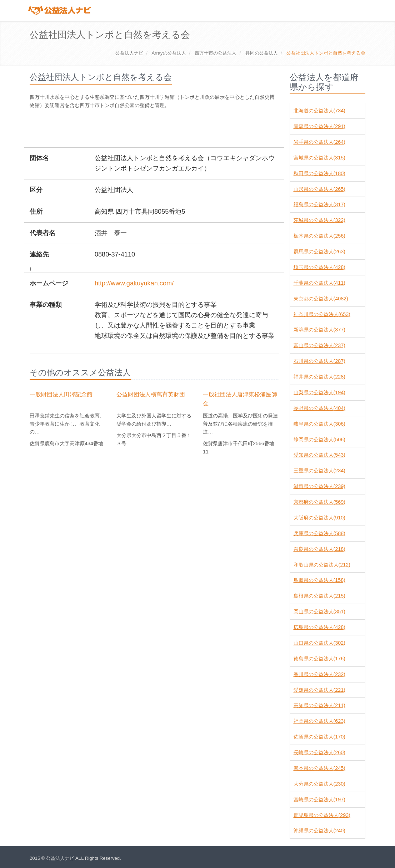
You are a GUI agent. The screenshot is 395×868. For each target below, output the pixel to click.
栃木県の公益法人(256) (319, 236)
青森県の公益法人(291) (319, 126)
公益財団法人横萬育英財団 (151, 394)
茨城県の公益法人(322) (319, 220)
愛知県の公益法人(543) (319, 455)
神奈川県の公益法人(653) (322, 314)
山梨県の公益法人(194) (319, 392)
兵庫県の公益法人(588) (319, 533)
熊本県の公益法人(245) (319, 768)
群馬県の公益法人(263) (319, 252)
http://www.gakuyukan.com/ (134, 283)
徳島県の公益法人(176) (319, 659)
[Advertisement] (160, 129)
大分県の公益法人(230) (319, 784)
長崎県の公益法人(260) (319, 752)
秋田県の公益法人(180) (319, 173)
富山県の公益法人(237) (319, 345)
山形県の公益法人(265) (319, 189)
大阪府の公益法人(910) (319, 518)
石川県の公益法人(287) (319, 361)
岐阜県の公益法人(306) (319, 424)
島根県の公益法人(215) (319, 596)
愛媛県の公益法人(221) (319, 690)
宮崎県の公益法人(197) (319, 800)
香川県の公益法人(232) (319, 674)
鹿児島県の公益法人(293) (322, 815)
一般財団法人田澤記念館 (61, 394)
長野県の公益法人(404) (319, 408)
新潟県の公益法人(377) (319, 330)
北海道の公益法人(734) (319, 111)
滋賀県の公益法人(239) (319, 486)
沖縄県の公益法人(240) (319, 831)
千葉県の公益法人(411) (319, 283)
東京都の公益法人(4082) (321, 299)
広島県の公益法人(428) (319, 627)
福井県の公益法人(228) (319, 377)
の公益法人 (169, 53)
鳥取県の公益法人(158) (319, 580)
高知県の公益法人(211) (319, 705)
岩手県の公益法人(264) (319, 142)
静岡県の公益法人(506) (319, 440)
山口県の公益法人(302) (319, 643)
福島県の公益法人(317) (319, 204)
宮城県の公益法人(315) (319, 158)
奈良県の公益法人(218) (319, 549)
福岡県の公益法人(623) (319, 721)
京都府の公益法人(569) (319, 502)
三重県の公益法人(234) (319, 471)
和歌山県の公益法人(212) (322, 565)
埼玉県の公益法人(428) (319, 267)
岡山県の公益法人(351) (319, 611)
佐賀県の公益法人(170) (319, 737)
